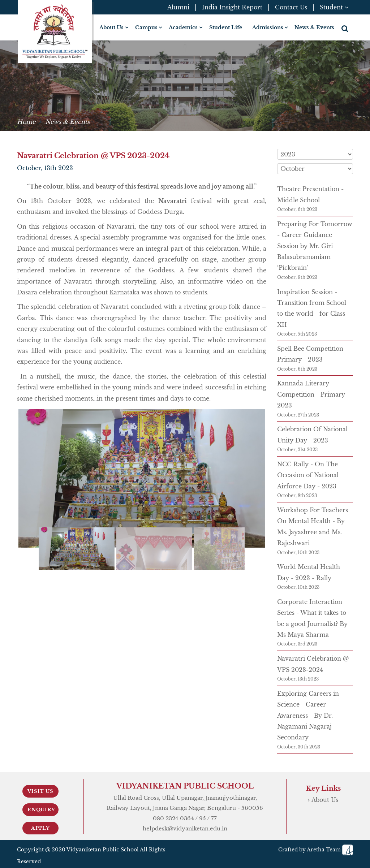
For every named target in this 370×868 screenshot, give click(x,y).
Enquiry (41, 810)
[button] (346, 29)
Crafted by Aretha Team (316, 850)
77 (214, 818)
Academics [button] (183, 27)
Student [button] (334, 7)
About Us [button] (111, 27)
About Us (325, 800)
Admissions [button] (268, 27)
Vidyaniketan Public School (103, 850)
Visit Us (40, 791)
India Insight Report (232, 7)
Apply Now (40, 830)
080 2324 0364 (173, 818)
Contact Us (291, 7)
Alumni (178, 7)
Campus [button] (146, 27)
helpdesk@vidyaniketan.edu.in (185, 828)
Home (26, 122)
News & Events (314, 27)
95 (203, 818)
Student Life (226, 27)
